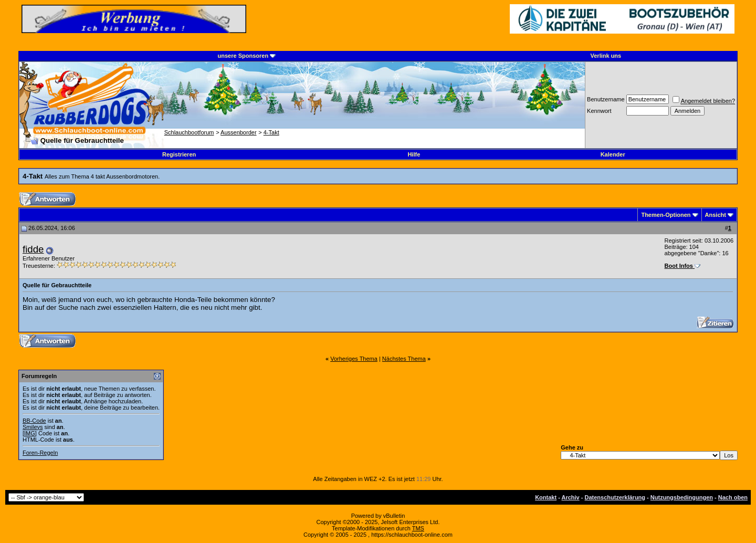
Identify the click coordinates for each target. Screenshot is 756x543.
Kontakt (546, 497)
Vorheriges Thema (354, 359)
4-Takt (271, 132)
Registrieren (179, 154)
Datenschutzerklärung (615, 497)
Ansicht (716, 215)
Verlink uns (606, 56)
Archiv (570, 497)
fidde (33, 249)
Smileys (33, 427)
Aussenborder (239, 132)
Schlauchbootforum (189, 132)
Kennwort (599, 111)
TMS (418, 528)
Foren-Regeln (40, 453)
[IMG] (30, 433)
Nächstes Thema (404, 359)
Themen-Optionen (666, 215)
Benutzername (606, 99)
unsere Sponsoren (243, 56)
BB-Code (34, 421)
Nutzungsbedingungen (682, 497)
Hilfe (414, 154)
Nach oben (733, 497)
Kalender (613, 154)
